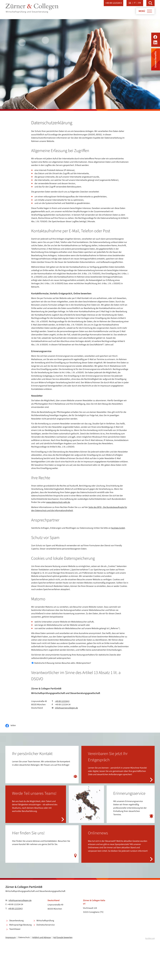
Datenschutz (24, 938)
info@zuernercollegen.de (66, 708)
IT (135, 3)
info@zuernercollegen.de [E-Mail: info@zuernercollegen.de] (20, 901)
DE (130, 3)
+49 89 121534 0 (62, 701)
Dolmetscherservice (46, 925)
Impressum (11, 938)
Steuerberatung (16, 921)
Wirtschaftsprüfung (45, 921)
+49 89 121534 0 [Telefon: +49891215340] (15, 909)
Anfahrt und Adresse (41, 938)
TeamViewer (15, 929)
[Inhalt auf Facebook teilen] (11, 726)
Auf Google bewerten (63, 938)
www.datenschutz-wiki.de (58, 502)
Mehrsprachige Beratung (20, 925)
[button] (113, 3)
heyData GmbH (118, 528)
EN (140, 3)
